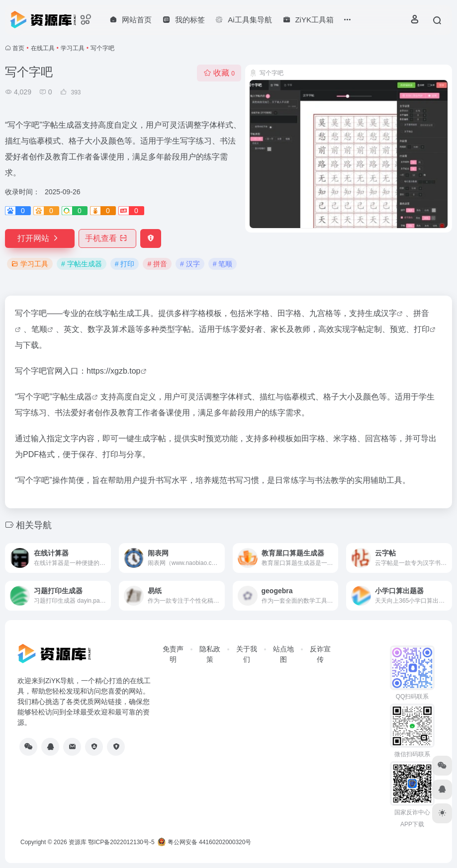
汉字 (389, 313)
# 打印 (125, 264)
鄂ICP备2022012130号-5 (121, 842)
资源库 (78, 842)
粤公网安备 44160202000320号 (204, 842)
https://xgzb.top (114, 371)
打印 (422, 329)
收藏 (219, 73)
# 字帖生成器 (82, 264)
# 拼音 (157, 264)
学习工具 (73, 48)
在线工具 (43, 48)
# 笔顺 (223, 264)
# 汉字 (190, 264)
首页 (18, 48)
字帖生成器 (72, 397)
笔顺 (39, 329)
